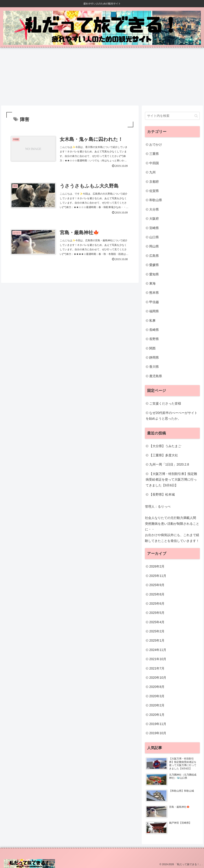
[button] (196, 116)
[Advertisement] (102, 77)
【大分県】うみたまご (165, 446)
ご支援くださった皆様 (165, 404)
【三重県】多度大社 (164, 455)
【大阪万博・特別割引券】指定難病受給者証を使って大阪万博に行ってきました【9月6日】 (171, 480)
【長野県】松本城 (162, 495)
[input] (172, 116)
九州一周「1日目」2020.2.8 (169, 464)
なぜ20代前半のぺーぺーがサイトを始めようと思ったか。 (172, 416)
